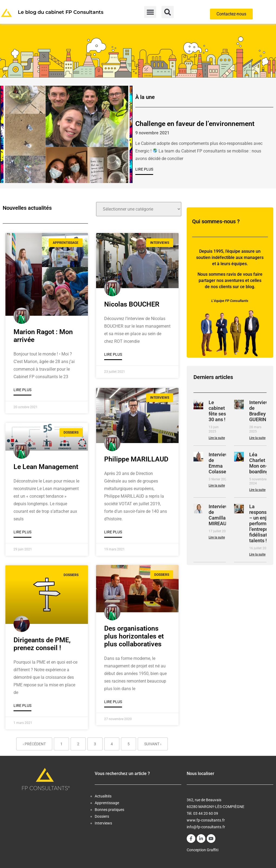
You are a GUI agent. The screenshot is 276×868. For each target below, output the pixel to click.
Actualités (103, 796)
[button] (150, 12)
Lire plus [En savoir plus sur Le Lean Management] (22, 532)
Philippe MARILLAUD (136, 459)
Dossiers (102, 816)
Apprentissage (107, 803)
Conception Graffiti (203, 850)
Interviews (103, 823)
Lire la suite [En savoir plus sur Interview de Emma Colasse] (217, 485)
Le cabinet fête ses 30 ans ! (217, 411)
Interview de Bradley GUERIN (259, 411)
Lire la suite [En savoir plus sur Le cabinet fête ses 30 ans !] (217, 438)
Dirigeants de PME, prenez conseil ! (42, 644)
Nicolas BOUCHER (132, 304)
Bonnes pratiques (109, 810)
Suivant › (153, 744)
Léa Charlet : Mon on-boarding (259, 463)
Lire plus (144, 169)
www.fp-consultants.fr (206, 820)
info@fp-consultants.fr (206, 827)
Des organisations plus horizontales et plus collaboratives (134, 636)
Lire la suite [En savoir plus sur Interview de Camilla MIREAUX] (217, 537)
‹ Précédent (34, 744)
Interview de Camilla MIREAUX (219, 515)
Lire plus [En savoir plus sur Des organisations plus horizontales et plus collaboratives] (113, 701)
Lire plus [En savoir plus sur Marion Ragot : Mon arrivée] (22, 390)
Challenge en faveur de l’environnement (195, 124)
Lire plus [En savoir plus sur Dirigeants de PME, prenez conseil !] (22, 706)
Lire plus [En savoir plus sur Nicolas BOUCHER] (113, 354)
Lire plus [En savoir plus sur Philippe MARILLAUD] (113, 531)
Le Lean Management (46, 467)
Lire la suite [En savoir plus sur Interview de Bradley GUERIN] (257, 438)
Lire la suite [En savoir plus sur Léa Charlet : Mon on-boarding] (257, 490)
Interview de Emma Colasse (219, 463)
